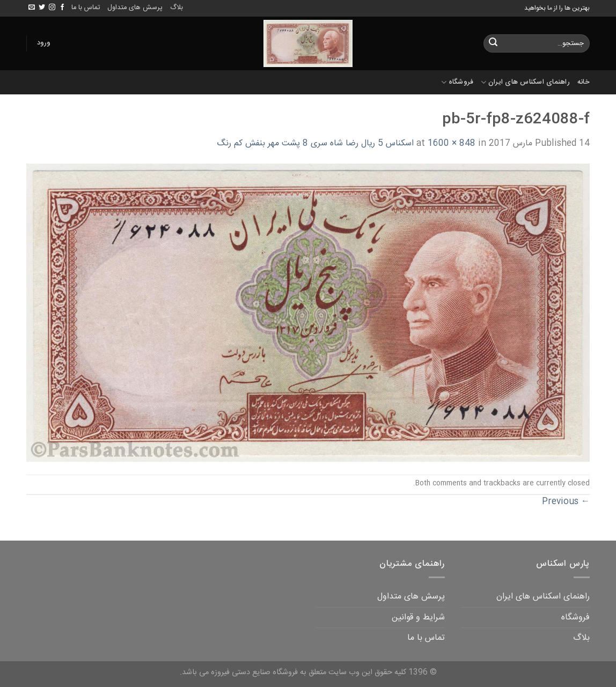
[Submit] (493, 43)
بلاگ (177, 8)
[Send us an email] (32, 8)
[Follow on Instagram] (52, 8)
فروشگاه (457, 82)
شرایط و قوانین (418, 618)
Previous (566, 502)
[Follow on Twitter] (42, 8)
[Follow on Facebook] (62, 8)
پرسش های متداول (135, 8)
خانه (584, 82)
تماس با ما (86, 8)
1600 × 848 (452, 143)
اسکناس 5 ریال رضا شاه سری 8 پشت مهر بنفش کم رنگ (315, 143)
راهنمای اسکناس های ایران (525, 82)
